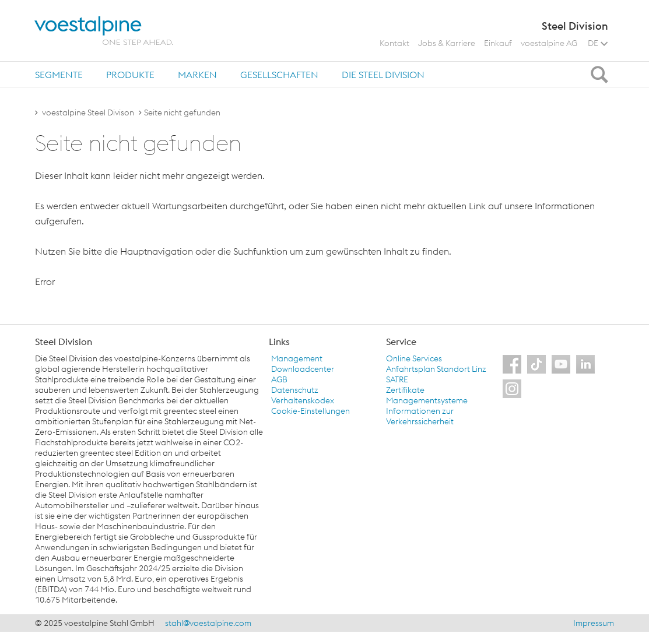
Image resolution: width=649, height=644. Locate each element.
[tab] (59, 74)
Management (297, 358)
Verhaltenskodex (303, 400)
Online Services (414, 358)
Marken (197, 75)
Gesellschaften (279, 75)
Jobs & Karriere (447, 43)
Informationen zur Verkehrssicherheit (420, 416)
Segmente (59, 75)
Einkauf (498, 43)
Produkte (130, 75)
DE (598, 43)
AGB (279, 379)
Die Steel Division (383, 75)
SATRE (397, 379)
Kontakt (394, 43)
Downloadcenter (303, 369)
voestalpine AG (549, 43)
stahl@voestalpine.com (208, 623)
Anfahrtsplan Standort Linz (436, 369)
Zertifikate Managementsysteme (427, 395)
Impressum (594, 623)
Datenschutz (295, 390)
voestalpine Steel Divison (88, 112)
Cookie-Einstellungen (311, 411)
